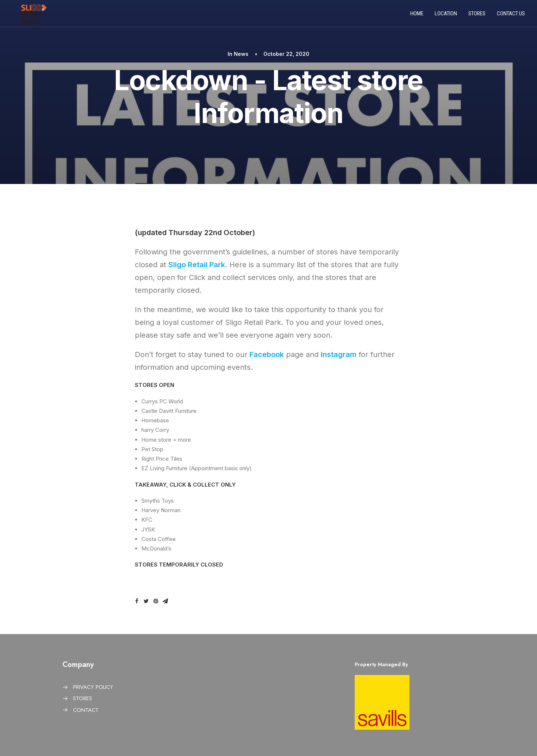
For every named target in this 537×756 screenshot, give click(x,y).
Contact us (511, 16)
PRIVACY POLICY (93, 687)
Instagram (339, 354)
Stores (477, 16)
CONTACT (86, 710)
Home (417, 16)
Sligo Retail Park (197, 265)
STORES (83, 698)
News (241, 54)
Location (446, 16)
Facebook (267, 354)
